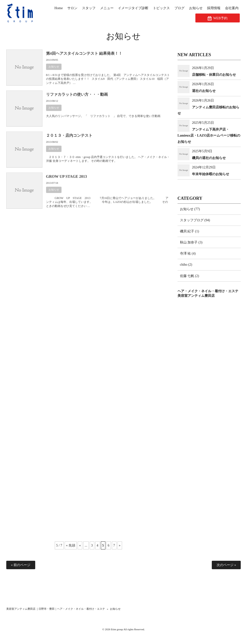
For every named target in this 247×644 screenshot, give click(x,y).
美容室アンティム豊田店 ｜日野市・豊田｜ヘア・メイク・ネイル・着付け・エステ (56, 609)
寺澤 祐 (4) (188, 253)
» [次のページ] (120, 545)
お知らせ (54, 70)
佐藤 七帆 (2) (189, 276)
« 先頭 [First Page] (71, 545)
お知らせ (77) (190, 209)
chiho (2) (186, 265)
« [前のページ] (80, 545)
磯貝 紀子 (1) (189, 231)
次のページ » (226, 565)
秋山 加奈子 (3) (191, 242)
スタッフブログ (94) (195, 220)
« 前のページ (21, 565)
